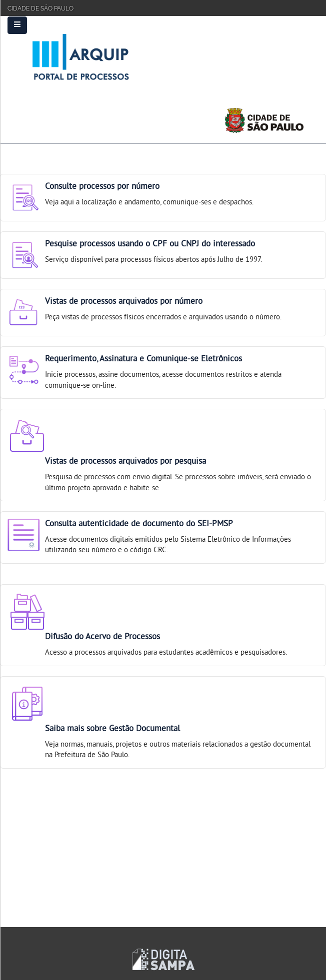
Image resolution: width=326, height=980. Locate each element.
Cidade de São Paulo (40, 8)
